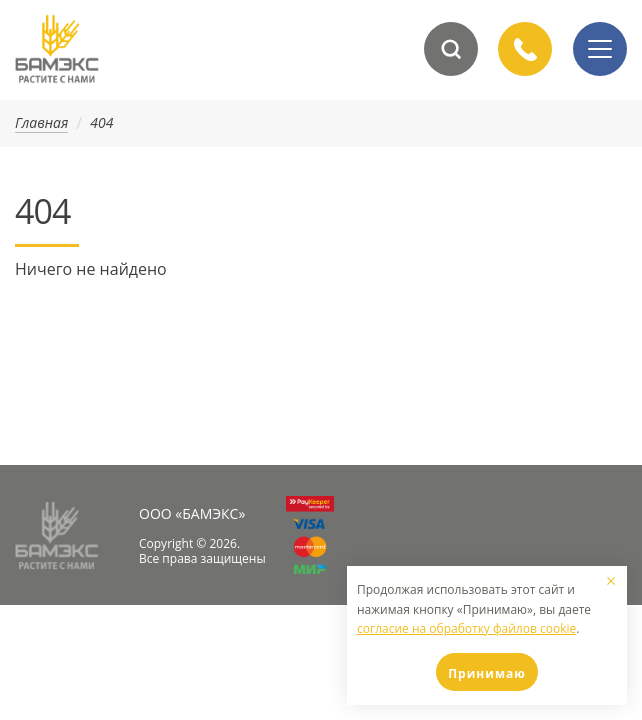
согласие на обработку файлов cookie (466, 628)
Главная (41, 123)
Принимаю (487, 673)
